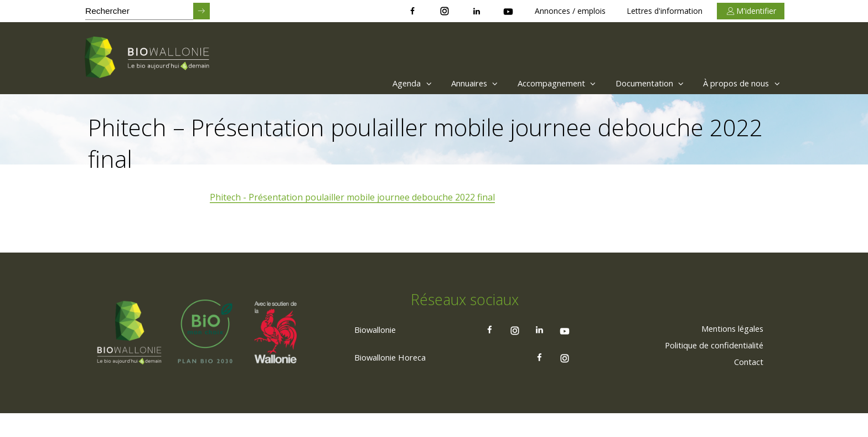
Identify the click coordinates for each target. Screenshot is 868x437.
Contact (747, 385)
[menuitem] (376, 83)
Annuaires (448, 83)
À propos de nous (739, 83)
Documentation (638, 83)
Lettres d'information (665, 11)
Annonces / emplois (570, 11)
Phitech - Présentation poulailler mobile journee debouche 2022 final (353, 198)
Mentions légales (727, 352)
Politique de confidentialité (708, 368)
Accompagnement (537, 83)
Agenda (379, 83)
